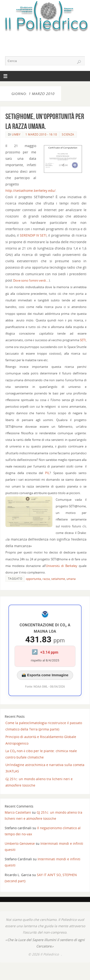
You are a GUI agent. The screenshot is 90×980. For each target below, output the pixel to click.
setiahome (58, 579)
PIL (47, 473)
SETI (83, 340)
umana (71, 579)
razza (46, 579)
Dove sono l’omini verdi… (31, 280)
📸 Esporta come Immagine (45, 675)
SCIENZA (68, 134)
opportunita (33, 579)
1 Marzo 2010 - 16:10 (41, 134)
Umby (16, 134)
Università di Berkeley (62, 566)
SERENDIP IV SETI (33, 235)
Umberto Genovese (20, 843)
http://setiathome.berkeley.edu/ (30, 191)
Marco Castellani (18, 812)
